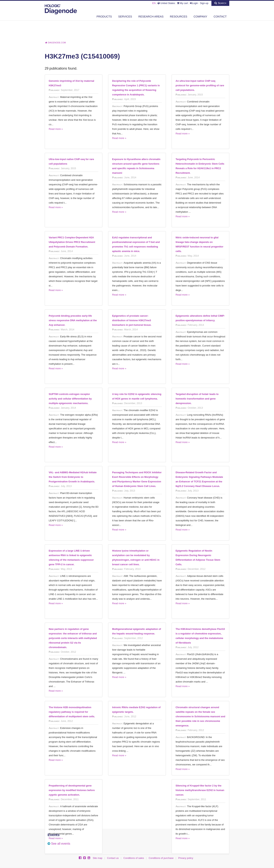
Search (220, 3)
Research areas (151, 17)
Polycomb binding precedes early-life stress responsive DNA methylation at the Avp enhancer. (73, 320)
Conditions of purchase (161, 858)
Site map (98, 858)
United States (166, 3)
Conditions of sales (134, 858)
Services (125, 17)
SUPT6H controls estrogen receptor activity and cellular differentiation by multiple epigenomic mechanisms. (70, 399)
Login (194, 3)
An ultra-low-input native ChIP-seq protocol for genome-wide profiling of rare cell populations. (200, 85)
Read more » (56, 129)
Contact (220, 17)
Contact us (113, 858)
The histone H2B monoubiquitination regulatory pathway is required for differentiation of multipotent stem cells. (72, 712)
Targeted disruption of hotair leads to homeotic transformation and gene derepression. (197, 399)
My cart (182, 3)
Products (104, 17)
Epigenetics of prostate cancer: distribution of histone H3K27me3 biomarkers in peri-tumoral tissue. (132, 320)
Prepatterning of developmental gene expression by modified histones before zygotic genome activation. (72, 790)
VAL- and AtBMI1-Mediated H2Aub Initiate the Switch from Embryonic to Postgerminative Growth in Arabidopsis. (73, 477)
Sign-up (204, 3)
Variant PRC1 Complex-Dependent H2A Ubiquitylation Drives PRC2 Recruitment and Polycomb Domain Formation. (72, 242)
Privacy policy (186, 858)
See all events (61, 844)
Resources (179, 17)
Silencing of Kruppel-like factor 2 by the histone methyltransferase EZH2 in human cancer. (200, 790)
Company (200, 17)
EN (154, 3)
